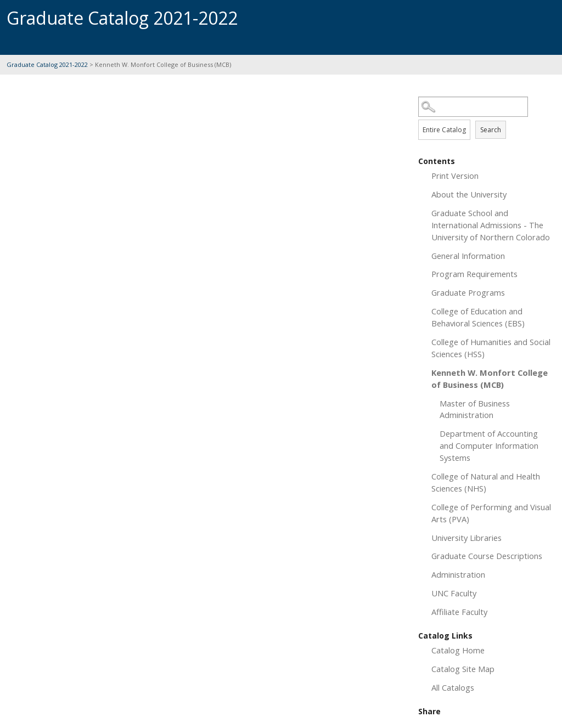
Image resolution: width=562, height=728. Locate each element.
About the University (469, 194)
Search (491, 130)
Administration (458, 574)
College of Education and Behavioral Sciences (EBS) (478, 317)
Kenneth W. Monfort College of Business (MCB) (490, 379)
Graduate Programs (468, 292)
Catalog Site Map (463, 669)
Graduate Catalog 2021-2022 (47, 64)
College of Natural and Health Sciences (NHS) (486, 482)
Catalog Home (458, 650)
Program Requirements (474, 274)
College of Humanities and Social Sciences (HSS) (491, 348)
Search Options (487, 117)
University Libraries (467, 538)
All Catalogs (453, 687)
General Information (468, 256)
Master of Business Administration (475, 409)
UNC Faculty (454, 593)
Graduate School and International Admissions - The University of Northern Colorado (491, 225)
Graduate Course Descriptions (487, 556)
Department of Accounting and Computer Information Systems (489, 445)
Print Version (455, 176)
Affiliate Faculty (459, 612)
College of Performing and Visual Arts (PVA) (491, 513)
